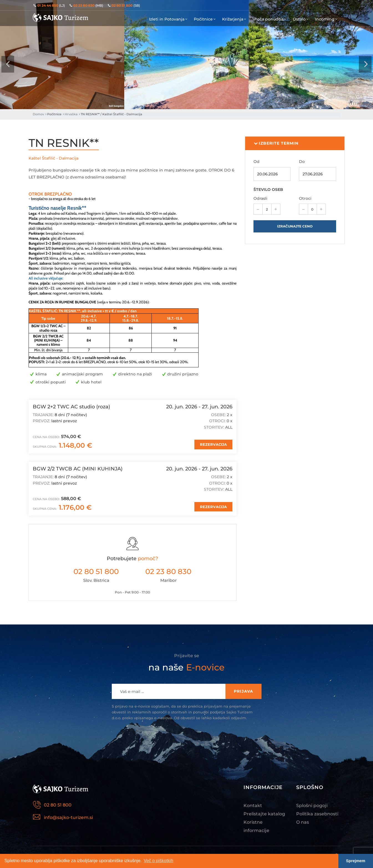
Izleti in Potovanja (169, 19)
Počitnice (205, 19)
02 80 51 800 (96, 572)
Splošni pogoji (312, 806)
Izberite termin (276, 144)
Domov (38, 114)
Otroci (305, 198)
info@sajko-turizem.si (68, 817)
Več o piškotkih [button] (158, 861)
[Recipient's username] (169, 691)
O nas (303, 822)
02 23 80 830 (168, 572)
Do (302, 162)
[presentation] (8, 64)
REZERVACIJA (213, 444)
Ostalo (301, 19)
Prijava (243, 691)
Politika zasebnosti (317, 814)
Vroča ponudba (270, 19)
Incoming (327, 19)
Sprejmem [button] (356, 861)
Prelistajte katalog (264, 814)
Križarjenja (235, 19)
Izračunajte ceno (295, 226)
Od (257, 162)
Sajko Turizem (60, 18)
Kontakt (253, 806)
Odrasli (260, 198)
